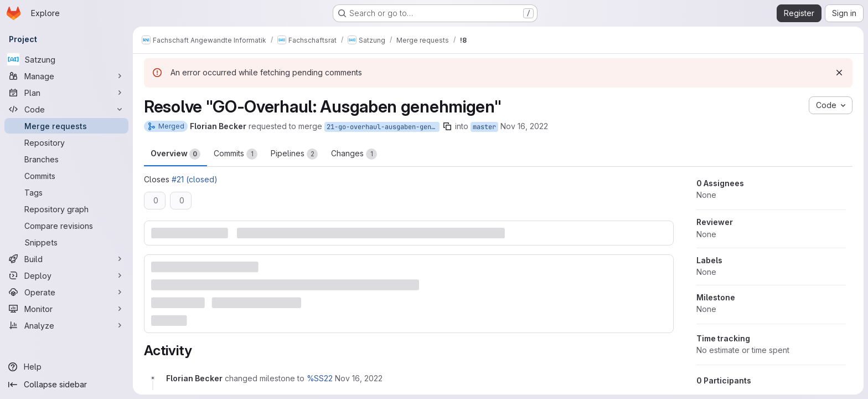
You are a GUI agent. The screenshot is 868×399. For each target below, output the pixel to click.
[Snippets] (66, 242)
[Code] (66, 109)
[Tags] (66, 192)
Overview (175, 154)
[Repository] (66, 142)
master (484, 127)
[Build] (66, 259)
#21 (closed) (195, 179)
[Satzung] (66, 59)
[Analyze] (66, 325)
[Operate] (66, 292)
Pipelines (294, 154)
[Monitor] (66, 309)
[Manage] (66, 76)
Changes (354, 154)
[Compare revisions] (66, 226)
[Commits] (66, 176)
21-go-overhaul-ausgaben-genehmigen (383, 127)
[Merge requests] (66, 126)
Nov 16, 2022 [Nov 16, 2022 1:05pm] (524, 126)
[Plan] (66, 93)
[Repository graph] (66, 209)
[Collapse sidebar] (66, 385)
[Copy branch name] (447, 126)
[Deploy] (66, 275)
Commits (236, 154)
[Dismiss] (839, 73)
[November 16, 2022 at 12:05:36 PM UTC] (359, 378)
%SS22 (320, 378)
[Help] (66, 367)
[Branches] (66, 159)
